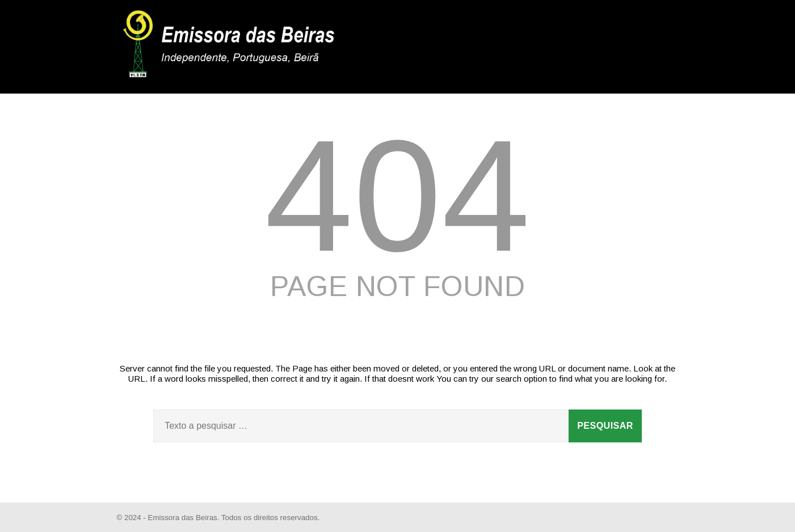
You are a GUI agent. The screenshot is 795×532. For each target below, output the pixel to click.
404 (398, 196)
